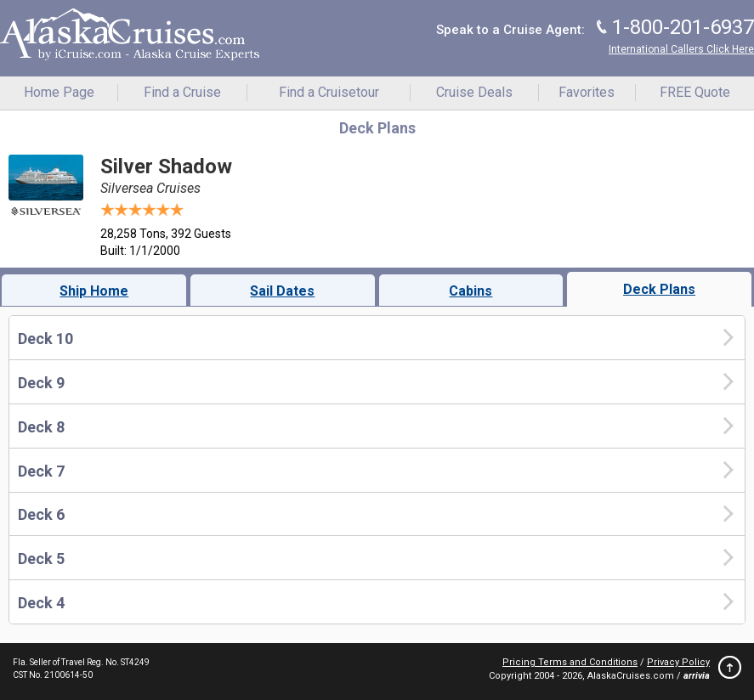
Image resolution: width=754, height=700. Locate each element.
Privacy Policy (678, 662)
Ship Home (94, 291)
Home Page (59, 92)
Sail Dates (282, 291)
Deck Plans (659, 289)
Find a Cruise (182, 92)
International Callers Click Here (681, 49)
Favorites (587, 92)
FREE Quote (695, 92)
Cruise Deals (474, 92)
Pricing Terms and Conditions (570, 662)
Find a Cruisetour (329, 92)
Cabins (471, 291)
